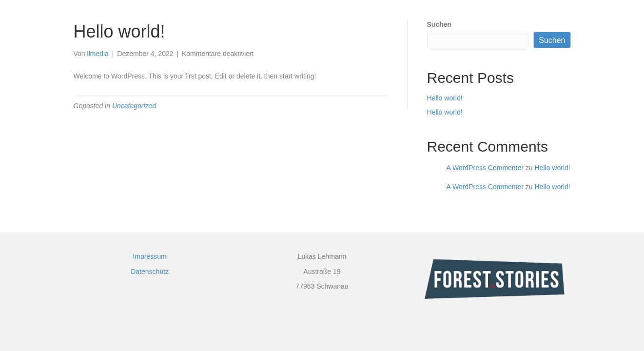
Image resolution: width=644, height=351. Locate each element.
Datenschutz (150, 272)
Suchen (439, 24)
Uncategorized (134, 106)
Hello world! (445, 98)
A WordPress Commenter (485, 168)
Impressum (150, 256)
